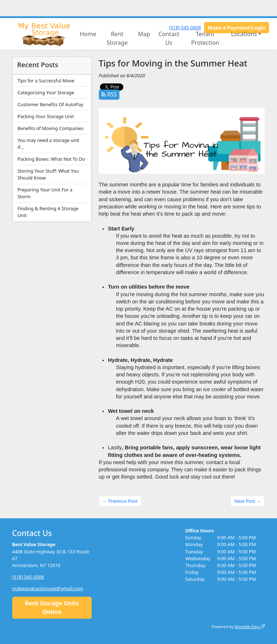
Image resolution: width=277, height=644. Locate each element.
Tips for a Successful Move (46, 81)
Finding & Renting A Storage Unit (48, 212)
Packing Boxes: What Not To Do (51, 159)
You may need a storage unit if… (48, 144)
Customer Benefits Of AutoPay (50, 104)
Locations (244, 34)
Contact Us (169, 38)
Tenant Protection (205, 38)
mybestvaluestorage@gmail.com (48, 588)
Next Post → (248, 501)
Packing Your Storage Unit (45, 116)
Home (88, 34)
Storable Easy (250, 626)
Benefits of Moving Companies (50, 128)
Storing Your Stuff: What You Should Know (48, 174)
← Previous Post (120, 501)
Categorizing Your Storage (46, 92)
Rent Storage (117, 38)
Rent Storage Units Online (52, 608)
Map (144, 34)
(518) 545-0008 (185, 27)
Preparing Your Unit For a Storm (45, 193)
